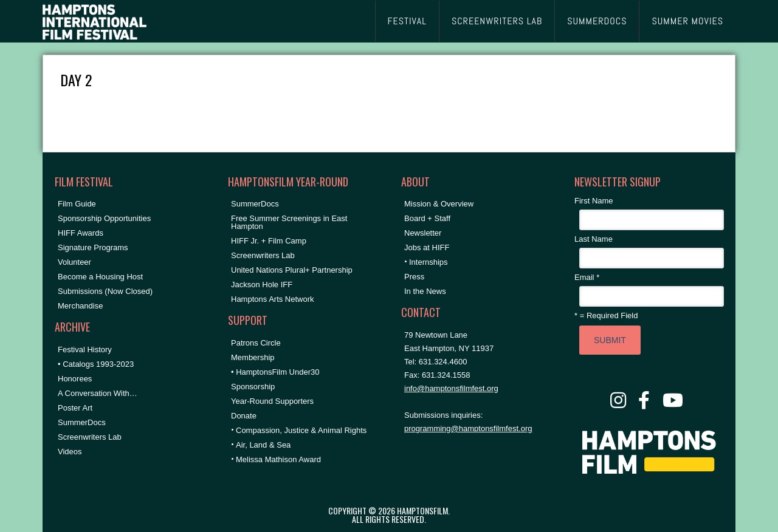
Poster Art (75, 408)
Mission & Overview (439, 204)
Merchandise (80, 306)
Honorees (75, 379)
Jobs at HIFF (427, 247)
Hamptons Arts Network (273, 299)
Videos (70, 452)
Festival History (85, 350)
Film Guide (77, 204)
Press (414, 277)
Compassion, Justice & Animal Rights (301, 430)
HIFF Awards (81, 233)
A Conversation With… (98, 393)
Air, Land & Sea (263, 445)
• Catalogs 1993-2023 (96, 364)
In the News (425, 291)
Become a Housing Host (100, 277)
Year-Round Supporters (272, 401)
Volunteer (74, 262)
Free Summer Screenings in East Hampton (289, 222)
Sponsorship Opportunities (104, 218)
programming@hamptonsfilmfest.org (468, 428)
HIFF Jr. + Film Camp (269, 241)
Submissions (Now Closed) (105, 291)
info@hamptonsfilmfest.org (451, 388)
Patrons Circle (256, 343)
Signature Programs (93, 247)
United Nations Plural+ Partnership (292, 270)
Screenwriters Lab (90, 437)
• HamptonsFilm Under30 (275, 372)
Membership (253, 357)
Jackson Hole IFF (262, 285)
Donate (244, 416)
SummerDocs (82, 422)
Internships (429, 262)
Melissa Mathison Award (278, 459)
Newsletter (423, 233)
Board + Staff (427, 218)
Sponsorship (253, 387)
